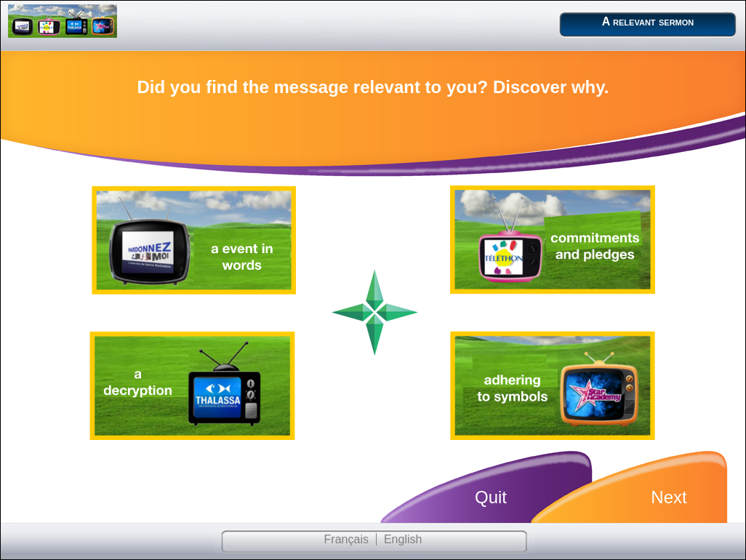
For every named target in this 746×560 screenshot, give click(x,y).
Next (669, 497)
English (403, 539)
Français (346, 539)
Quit (491, 497)
